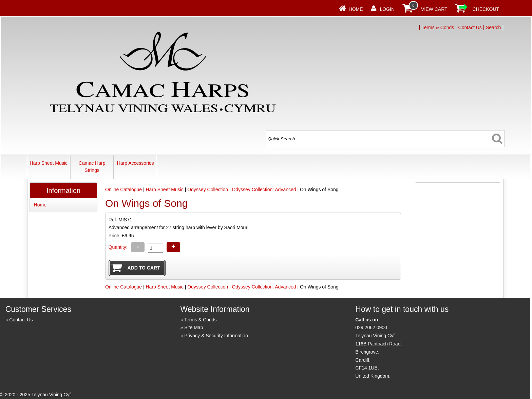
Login (387, 9)
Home (356, 9)
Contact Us (470, 27)
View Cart (434, 9)
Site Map (194, 327)
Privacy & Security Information (216, 336)
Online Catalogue (123, 189)
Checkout (486, 9)
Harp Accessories (136, 163)
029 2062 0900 (371, 327)
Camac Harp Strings (92, 167)
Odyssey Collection (208, 189)
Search (493, 27)
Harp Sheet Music (49, 163)
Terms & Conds (438, 27)
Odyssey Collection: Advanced (264, 189)
